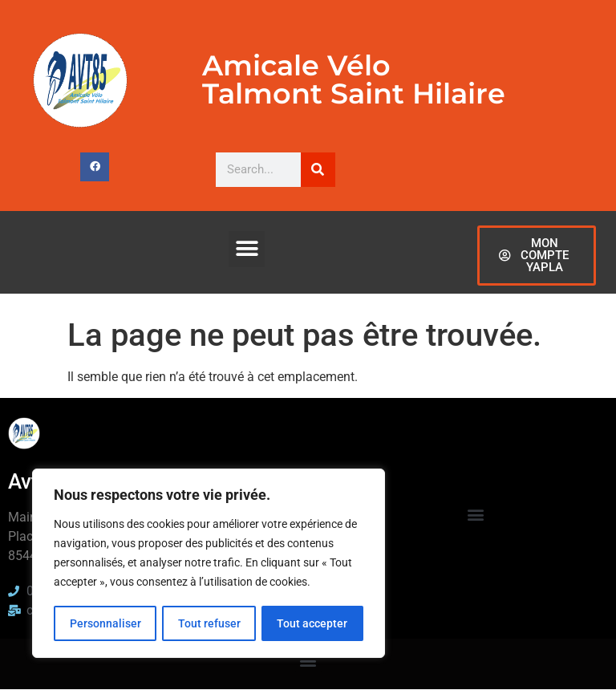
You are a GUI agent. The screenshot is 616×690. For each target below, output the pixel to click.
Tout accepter (313, 623)
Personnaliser (105, 623)
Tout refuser (209, 623)
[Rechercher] (318, 170)
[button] (247, 249)
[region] (209, 564)
